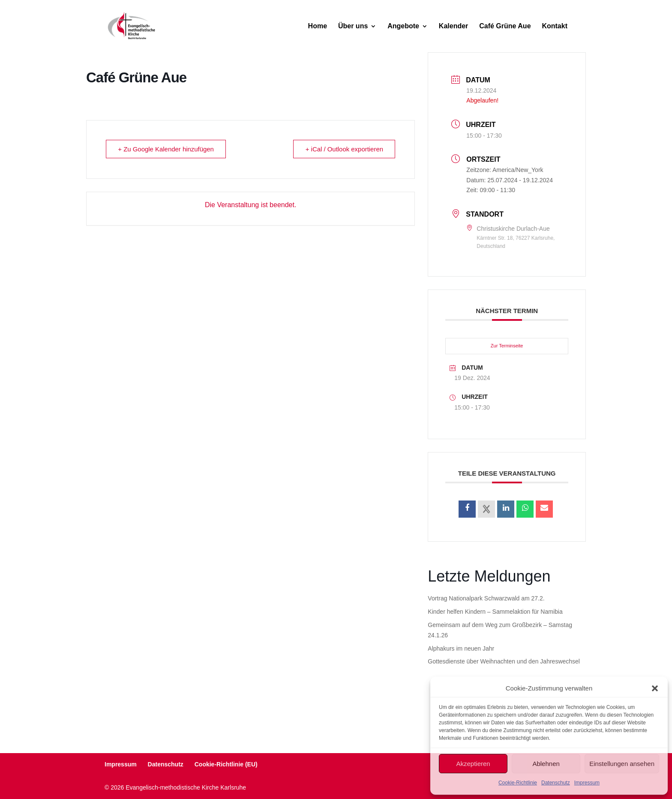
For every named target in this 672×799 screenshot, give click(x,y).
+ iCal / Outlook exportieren (344, 149)
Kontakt (555, 26)
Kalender (453, 26)
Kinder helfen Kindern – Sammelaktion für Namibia (495, 612)
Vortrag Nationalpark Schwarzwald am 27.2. (486, 598)
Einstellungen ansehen (622, 764)
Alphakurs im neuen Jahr (461, 648)
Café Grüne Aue (505, 26)
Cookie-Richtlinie (518, 783)
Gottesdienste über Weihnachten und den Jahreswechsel (504, 661)
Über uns (353, 26)
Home (318, 26)
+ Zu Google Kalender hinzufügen (166, 149)
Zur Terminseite (507, 346)
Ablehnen (546, 764)
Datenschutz (556, 783)
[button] (655, 688)
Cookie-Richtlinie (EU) (226, 764)
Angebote (403, 26)
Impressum (587, 783)
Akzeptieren (473, 764)
